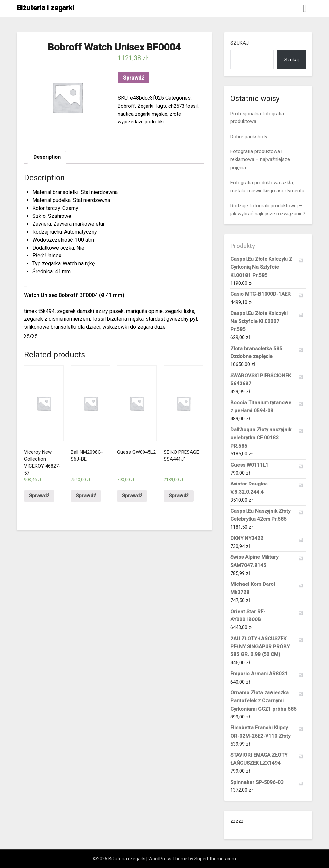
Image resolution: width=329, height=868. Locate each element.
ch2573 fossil (186, 106)
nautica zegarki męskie (144, 114)
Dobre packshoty (249, 137)
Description (47, 158)
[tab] (47, 158)
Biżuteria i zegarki (45, 8)
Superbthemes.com (215, 859)
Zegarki (147, 106)
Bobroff (127, 106)
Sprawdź (133, 78)
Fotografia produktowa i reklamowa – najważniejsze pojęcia (260, 160)
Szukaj (240, 43)
